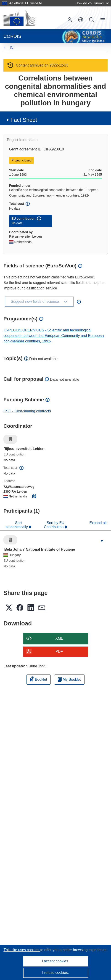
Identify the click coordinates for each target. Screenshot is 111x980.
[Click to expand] (102, 541)
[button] (81, 20)
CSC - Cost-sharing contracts (27, 411)
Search (92, 20)
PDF (59, 651)
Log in (70, 20)
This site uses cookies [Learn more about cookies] (22, 950)
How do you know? (92, 3)
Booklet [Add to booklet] (39, 679)
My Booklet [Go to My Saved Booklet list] (69, 679)
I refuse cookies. (56, 973)
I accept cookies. (55, 961)
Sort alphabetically (17, 525)
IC (12, 47)
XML (59, 638)
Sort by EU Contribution (54, 525)
